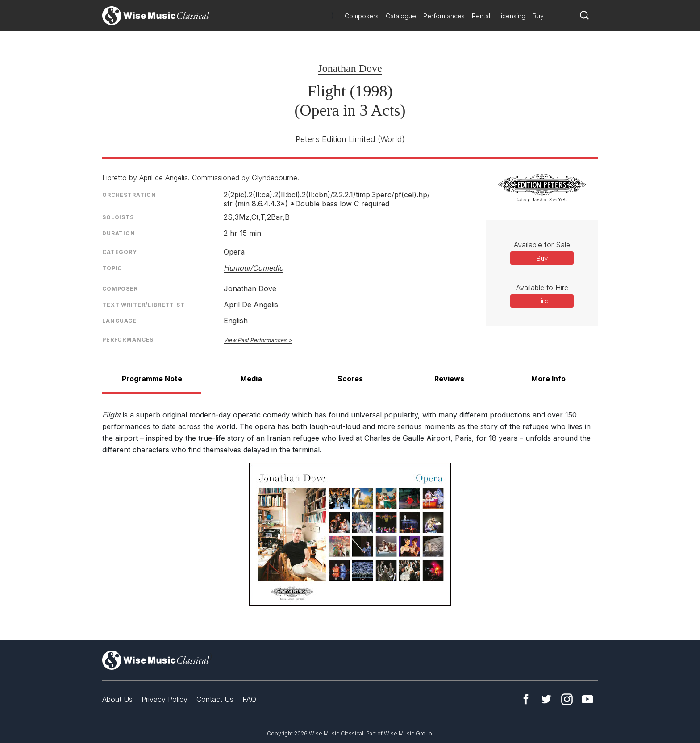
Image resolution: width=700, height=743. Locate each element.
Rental (481, 16)
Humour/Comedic (253, 268)
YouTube (587, 699)
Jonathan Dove (350, 68)
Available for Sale (542, 245)
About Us (117, 699)
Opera (234, 252)
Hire (542, 301)
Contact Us (215, 699)
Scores (350, 379)
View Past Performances (255, 340)
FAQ (249, 699)
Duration (119, 233)
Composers (362, 16)
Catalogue (401, 16)
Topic (112, 268)
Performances (444, 16)
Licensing (511, 16)
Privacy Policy (165, 699)
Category (120, 252)
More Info (548, 379)
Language (120, 321)
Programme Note (152, 379)
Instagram (567, 699)
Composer (120, 289)
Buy (538, 16)
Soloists (118, 217)
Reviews (449, 379)
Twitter (546, 699)
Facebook (526, 699)
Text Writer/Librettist (144, 305)
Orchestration (129, 195)
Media (251, 379)
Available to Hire (542, 288)
